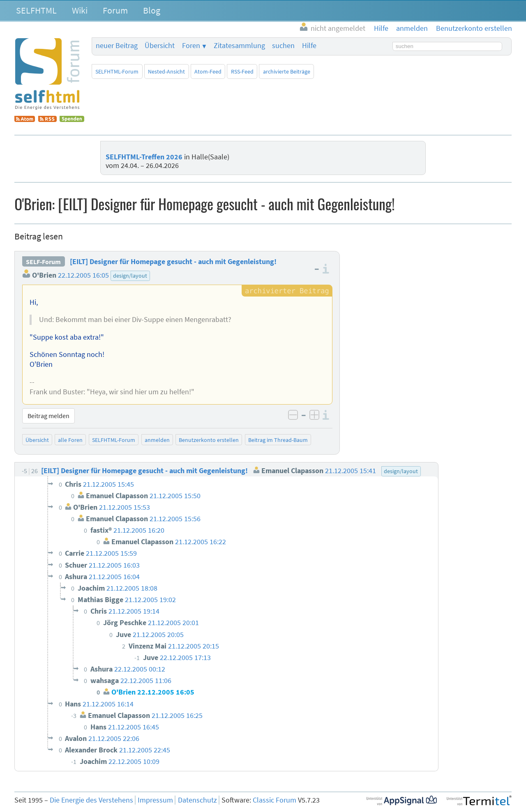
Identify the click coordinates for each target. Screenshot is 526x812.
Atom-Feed (208, 71)
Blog (152, 10)
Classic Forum (275, 800)
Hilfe (309, 46)
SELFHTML (36, 10)
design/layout (130, 276)
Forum (115, 10)
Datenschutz (197, 800)
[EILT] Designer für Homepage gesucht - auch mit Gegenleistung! (173, 262)
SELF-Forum (43, 262)
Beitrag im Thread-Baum (278, 440)
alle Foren (70, 440)
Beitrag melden (48, 416)
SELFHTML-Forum (117, 71)
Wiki (80, 10)
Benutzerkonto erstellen (209, 440)
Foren (191, 46)
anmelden (157, 440)
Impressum (155, 800)
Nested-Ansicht (166, 71)
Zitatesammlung (239, 46)
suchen (283, 46)
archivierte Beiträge (287, 71)
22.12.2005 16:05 (83, 275)
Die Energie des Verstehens (91, 800)
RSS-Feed (242, 71)
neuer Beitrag (117, 46)
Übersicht (160, 46)
